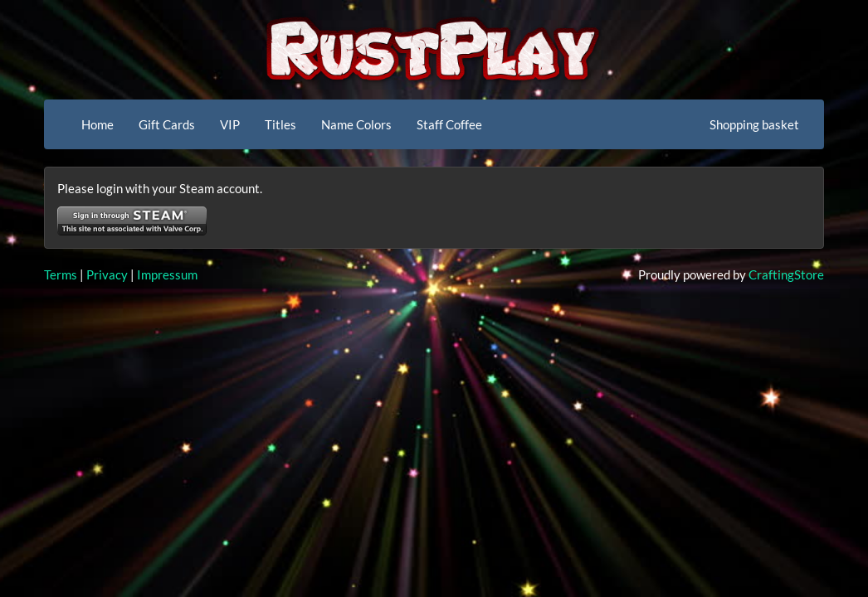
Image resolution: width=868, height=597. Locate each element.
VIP (230, 124)
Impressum (167, 274)
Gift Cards (167, 124)
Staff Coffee (449, 124)
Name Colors (356, 124)
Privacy (107, 274)
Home (98, 124)
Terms (61, 274)
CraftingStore (786, 274)
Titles (280, 124)
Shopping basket (754, 124)
